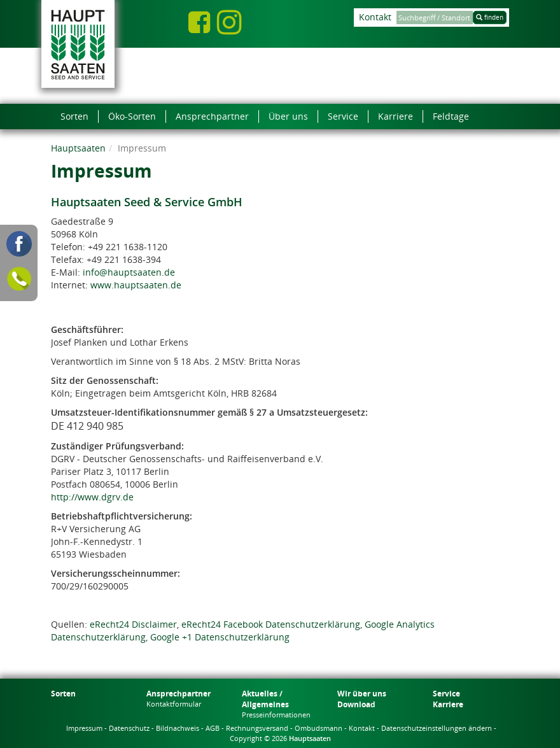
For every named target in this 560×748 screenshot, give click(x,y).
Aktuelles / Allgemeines (265, 699)
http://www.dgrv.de (92, 497)
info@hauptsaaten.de (129, 272)
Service (446, 694)
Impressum (84, 728)
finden (490, 17)
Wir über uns (362, 694)
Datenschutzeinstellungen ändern (437, 728)
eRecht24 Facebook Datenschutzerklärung (271, 624)
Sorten (63, 694)
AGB (213, 728)
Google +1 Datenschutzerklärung (220, 637)
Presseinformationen (276, 715)
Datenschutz (129, 728)
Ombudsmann (318, 728)
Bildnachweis (178, 728)
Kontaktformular (174, 704)
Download (356, 704)
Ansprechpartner (178, 694)
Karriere (448, 704)
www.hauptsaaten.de (136, 285)
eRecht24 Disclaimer (133, 624)
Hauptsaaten (78, 148)
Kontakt (375, 17)
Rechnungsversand (257, 728)
